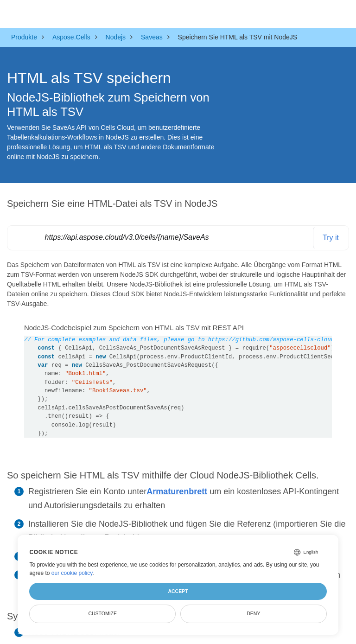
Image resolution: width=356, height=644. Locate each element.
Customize (102, 613)
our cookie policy (72, 573)
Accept (178, 591)
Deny (253, 613)
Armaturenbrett (177, 491)
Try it (331, 238)
